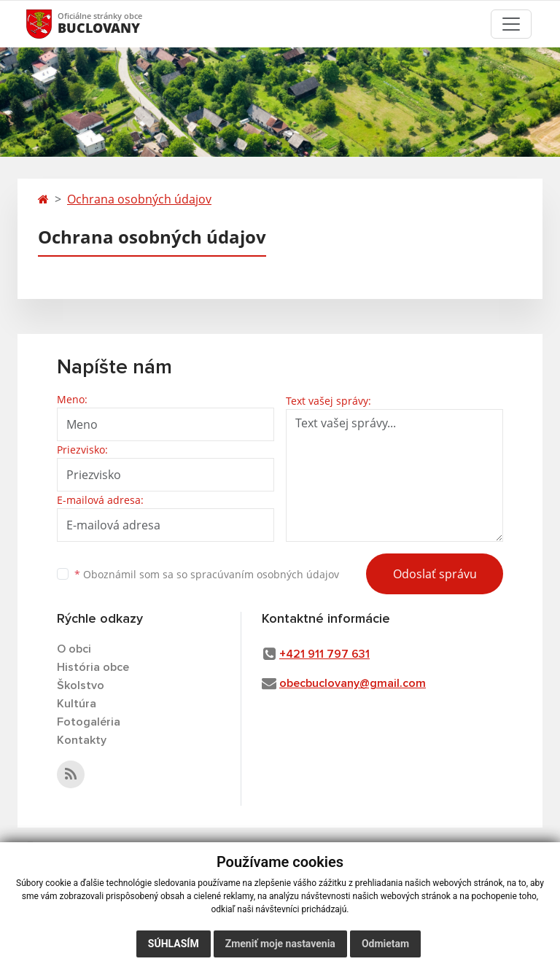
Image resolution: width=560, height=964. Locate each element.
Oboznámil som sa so (207, 574)
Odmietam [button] (385, 944)
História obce (93, 667)
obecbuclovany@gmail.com (353, 683)
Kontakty (82, 740)
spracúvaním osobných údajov (265, 574)
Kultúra (77, 704)
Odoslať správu (435, 574)
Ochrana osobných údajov (139, 199)
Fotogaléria (89, 722)
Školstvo (81, 685)
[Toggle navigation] (511, 24)
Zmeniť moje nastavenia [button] (280, 944)
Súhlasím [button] (174, 944)
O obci (74, 649)
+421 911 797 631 (324, 654)
